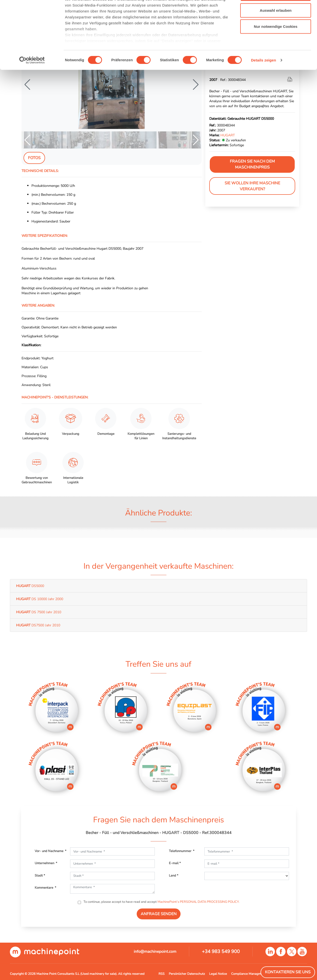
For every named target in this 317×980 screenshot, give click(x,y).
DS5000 (30, 586)
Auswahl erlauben (276, 29)
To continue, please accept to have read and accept (161, 902)
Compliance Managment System (254, 974)
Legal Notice (218, 974)
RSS (161, 974)
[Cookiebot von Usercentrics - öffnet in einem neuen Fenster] (32, 79)
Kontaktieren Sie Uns (288, 972)
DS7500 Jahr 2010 (38, 625)
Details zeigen (263, 79)
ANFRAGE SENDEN (159, 914)
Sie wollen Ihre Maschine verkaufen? (252, 186)
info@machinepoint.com (155, 952)
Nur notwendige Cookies (276, 45)
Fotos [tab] (34, 158)
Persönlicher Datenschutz (187, 974)
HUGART (228, 135)
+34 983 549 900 (221, 952)
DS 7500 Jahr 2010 (39, 612)
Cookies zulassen (276, 13)
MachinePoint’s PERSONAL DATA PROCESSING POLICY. (198, 902)
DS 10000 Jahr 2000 (40, 599)
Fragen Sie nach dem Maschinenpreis (252, 164)
